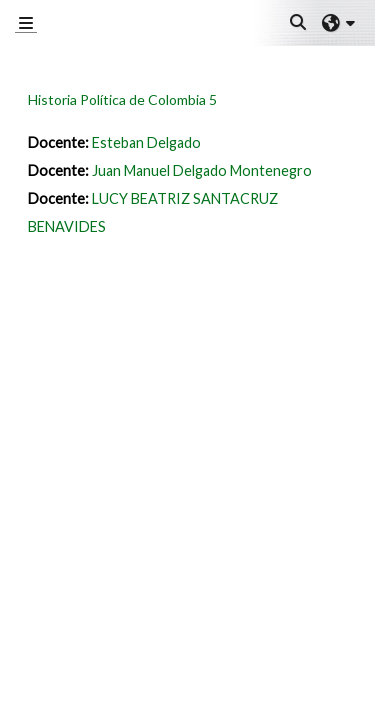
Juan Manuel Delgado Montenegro (202, 170)
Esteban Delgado (146, 142)
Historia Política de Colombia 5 (122, 99)
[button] (299, 23)
